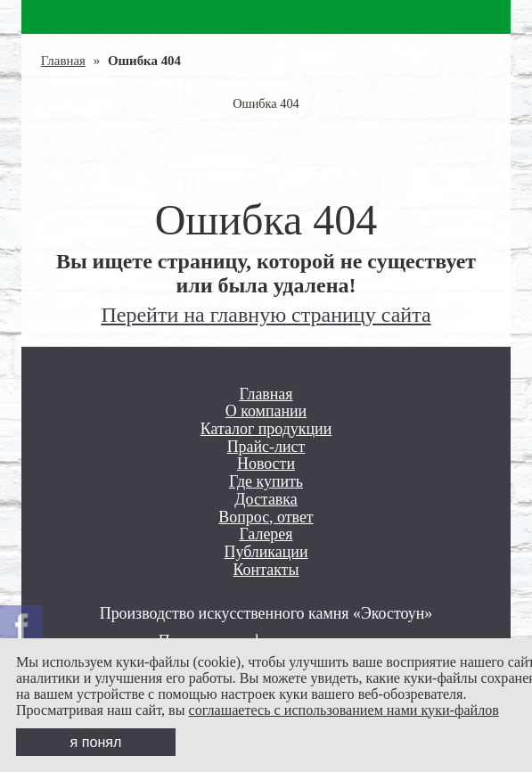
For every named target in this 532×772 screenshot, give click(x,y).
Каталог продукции (266, 429)
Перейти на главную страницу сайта (266, 315)
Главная (63, 61)
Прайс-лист (266, 447)
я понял (96, 742)
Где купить (266, 482)
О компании (266, 411)
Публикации (266, 552)
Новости (266, 464)
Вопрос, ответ (266, 517)
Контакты (266, 570)
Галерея (266, 534)
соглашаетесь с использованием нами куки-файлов (344, 710)
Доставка (266, 500)
